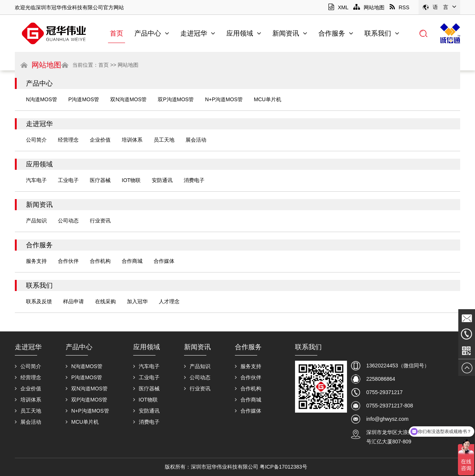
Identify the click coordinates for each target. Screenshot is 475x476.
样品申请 (73, 301)
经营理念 (68, 140)
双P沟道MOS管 (176, 99)
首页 (117, 33)
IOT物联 (131, 180)
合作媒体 (164, 261)
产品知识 (36, 221)
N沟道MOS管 (42, 99)
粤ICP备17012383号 (284, 467)
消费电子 (194, 180)
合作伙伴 (68, 261)
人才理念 (169, 301)
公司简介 (36, 140)
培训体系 (132, 140)
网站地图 (369, 7)
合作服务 (336, 33)
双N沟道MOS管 (128, 99)
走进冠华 (198, 33)
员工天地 (164, 140)
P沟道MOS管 (84, 99)
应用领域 (244, 33)
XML (338, 7)
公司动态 (68, 221)
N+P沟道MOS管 (224, 99)
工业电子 (68, 180)
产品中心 (152, 33)
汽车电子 (36, 180)
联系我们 (382, 33)
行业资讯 (100, 221)
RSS (399, 7)
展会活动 (196, 140)
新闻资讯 (290, 33)
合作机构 (100, 261)
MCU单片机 (268, 99)
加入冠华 (137, 301)
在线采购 (105, 301)
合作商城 (132, 261)
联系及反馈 (39, 301)
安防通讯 (162, 180)
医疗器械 (100, 180)
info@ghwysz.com (387, 419)
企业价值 (100, 140)
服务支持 (36, 261)
